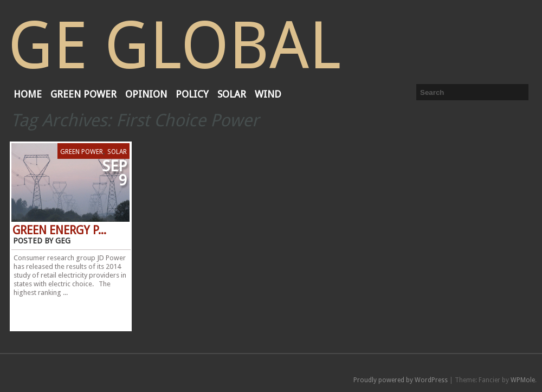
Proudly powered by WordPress (401, 380)
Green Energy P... (59, 230)
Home (28, 94)
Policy (192, 94)
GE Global (175, 46)
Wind (268, 94)
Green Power (83, 94)
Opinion (146, 94)
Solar (232, 94)
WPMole (523, 380)
